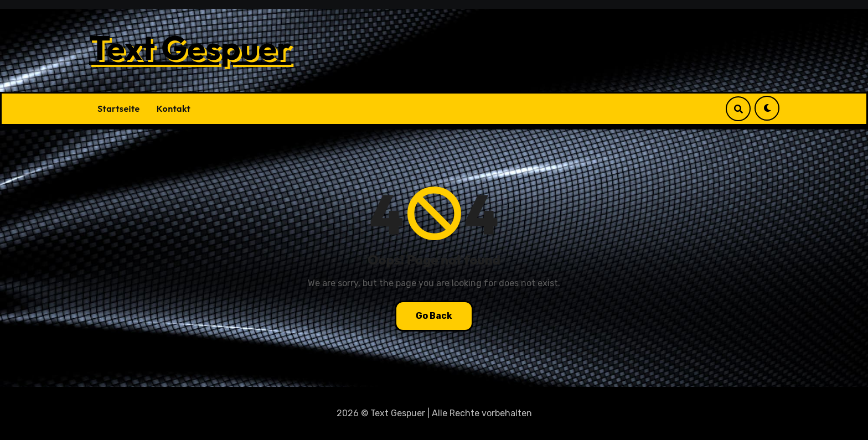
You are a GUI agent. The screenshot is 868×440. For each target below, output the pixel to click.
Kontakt (174, 108)
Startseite (119, 108)
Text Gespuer (190, 48)
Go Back (434, 316)
